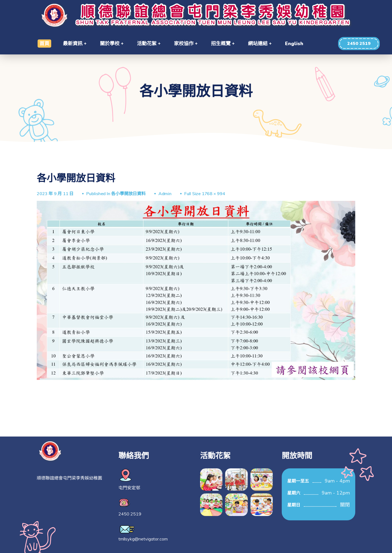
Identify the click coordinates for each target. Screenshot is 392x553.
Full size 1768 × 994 (205, 193)
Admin (165, 193)
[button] (359, 44)
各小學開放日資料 (128, 193)
